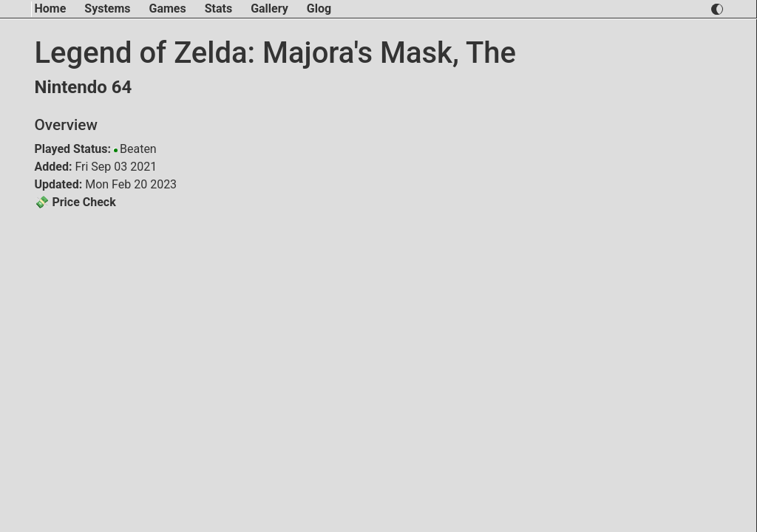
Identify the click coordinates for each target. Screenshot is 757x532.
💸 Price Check (75, 202)
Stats (218, 8)
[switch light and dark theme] (717, 9)
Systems (107, 8)
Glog (319, 8)
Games (168, 8)
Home (51, 8)
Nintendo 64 (84, 87)
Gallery (269, 8)
